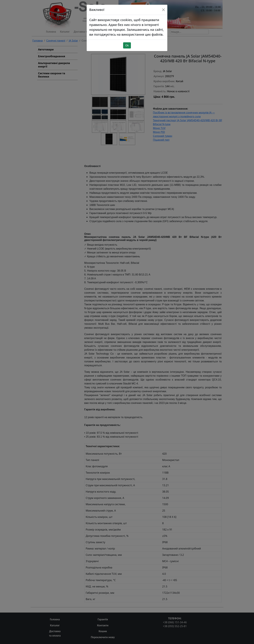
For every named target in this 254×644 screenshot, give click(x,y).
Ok (127, 45)
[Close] (163, 10)
